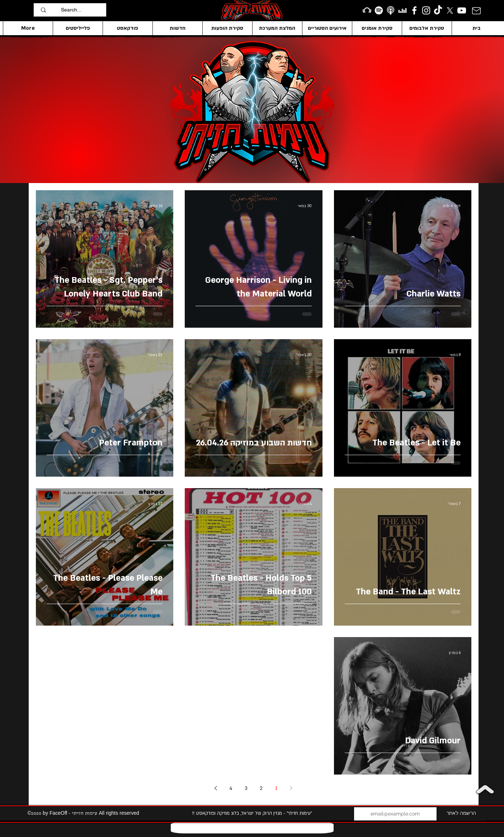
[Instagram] (426, 10)
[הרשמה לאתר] (461, 814)
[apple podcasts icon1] (391, 10)
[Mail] (477, 11)
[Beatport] (367, 10)
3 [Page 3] (246, 788)
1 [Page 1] (276, 788)
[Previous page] (291, 788)
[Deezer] (402, 10)
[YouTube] (462, 10)
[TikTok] (438, 10)
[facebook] (414, 10)
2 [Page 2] (261, 788)
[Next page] (216, 788)
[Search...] (82, 10)
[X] (450, 10)
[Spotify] (379, 10)
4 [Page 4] (231, 788)
